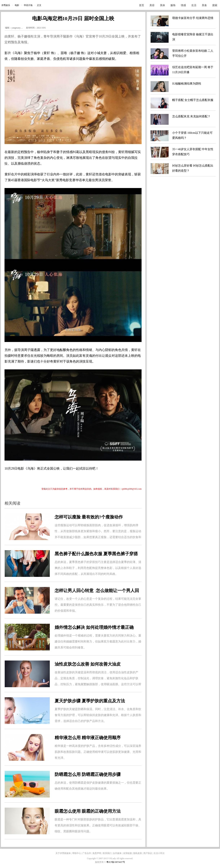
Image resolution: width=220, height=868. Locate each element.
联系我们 (107, 853)
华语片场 (28, 5)
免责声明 (97, 853)
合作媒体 (117, 853)
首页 (142, 5)
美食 (204, 5)
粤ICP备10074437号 (116, 862)
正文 (39, 5)
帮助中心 (77, 853)
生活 (194, 5)
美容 (152, 5)
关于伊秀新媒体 (63, 853)
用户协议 (148, 853)
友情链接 (127, 853)
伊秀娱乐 (6, 5)
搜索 (215, 5)
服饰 (173, 5)
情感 (183, 5)
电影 (17, 5)
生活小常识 (159, 853)
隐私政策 (138, 853)
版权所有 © (101, 862)
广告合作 (87, 853)
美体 (162, 5)
